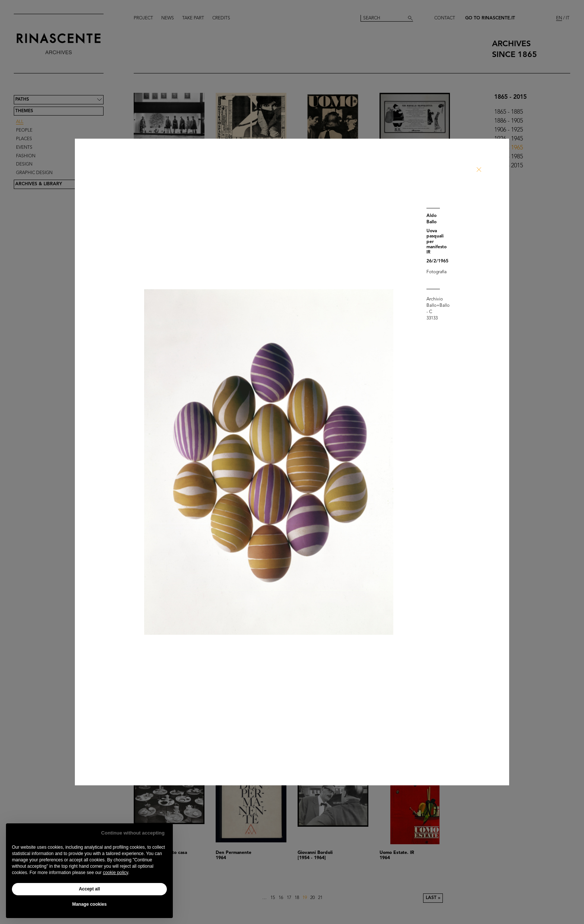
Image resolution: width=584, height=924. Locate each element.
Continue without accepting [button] (133, 833)
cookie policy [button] (115, 873)
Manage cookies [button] (90, 904)
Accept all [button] (90, 889)
